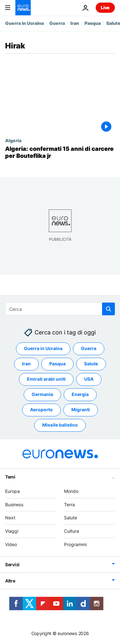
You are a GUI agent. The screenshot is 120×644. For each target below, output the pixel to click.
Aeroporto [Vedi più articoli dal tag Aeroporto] (41, 410)
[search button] (108, 309)
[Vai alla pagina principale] (23, 8)
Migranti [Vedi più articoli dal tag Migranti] (81, 410)
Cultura (72, 531)
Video (11, 544)
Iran (75, 23)
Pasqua (93, 23)
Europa (12, 491)
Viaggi (12, 531)
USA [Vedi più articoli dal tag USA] (89, 379)
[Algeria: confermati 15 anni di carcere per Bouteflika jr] (60, 152)
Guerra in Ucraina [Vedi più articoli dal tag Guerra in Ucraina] (43, 349)
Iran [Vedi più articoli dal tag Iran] (26, 364)
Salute (71, 518)
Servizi (12, 564)
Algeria (13, 140)
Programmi (75, 544)
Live (105, 7)
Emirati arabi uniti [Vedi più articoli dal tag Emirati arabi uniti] (46, 379)
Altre (10, 581)
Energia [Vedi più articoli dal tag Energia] (80, 395)
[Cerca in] (60, 309)
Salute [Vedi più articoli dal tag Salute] (91, 364)
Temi (10, 477)
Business (14, 505)
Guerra (57, 23)
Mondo (71, 491)
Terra (69, 505)
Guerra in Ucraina (24, 23)
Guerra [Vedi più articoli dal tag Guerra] (89, 349)
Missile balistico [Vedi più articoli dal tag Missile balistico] (60, 425)
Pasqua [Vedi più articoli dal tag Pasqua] (57, 364)
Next (10, 518)
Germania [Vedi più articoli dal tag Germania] (42, 395)
